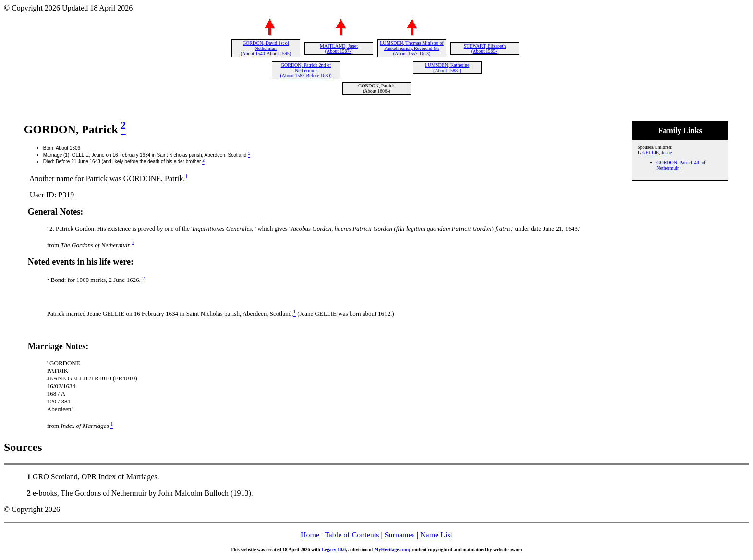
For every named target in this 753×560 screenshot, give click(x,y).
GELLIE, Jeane (657, 152)
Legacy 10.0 (334, 550)
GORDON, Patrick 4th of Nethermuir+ (681, 165)
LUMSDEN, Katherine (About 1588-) (447, 68)
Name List (436, 535)
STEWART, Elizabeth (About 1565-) (485, 49)
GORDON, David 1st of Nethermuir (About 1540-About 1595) (266, 48)
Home (310, 535)
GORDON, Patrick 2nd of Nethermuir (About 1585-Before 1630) (306, 70)
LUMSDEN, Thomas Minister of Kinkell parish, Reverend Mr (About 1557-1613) (412, 48)
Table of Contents (352, 535)
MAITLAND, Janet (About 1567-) (339, 49)
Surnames (400, 535)
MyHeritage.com (391, 550)
